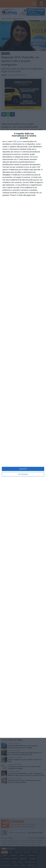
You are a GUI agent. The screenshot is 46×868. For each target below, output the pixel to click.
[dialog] (23, 434)
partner (20, 141)
